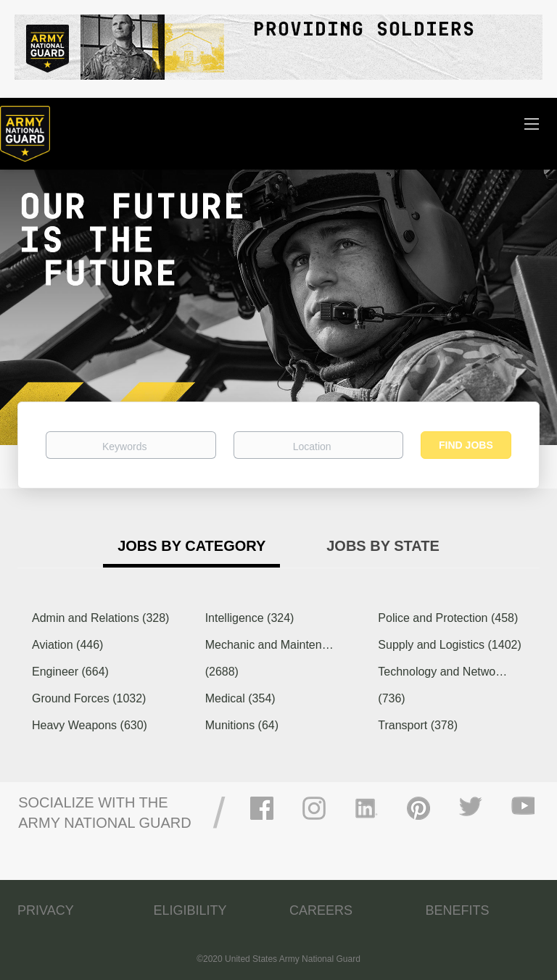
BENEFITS (458, 910)
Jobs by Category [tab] (191, 546)
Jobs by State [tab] (383, 546)
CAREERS (321, 910)
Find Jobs (466, 445)
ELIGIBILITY (190, 910)
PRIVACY (46, 910)
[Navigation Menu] (532, 123)
